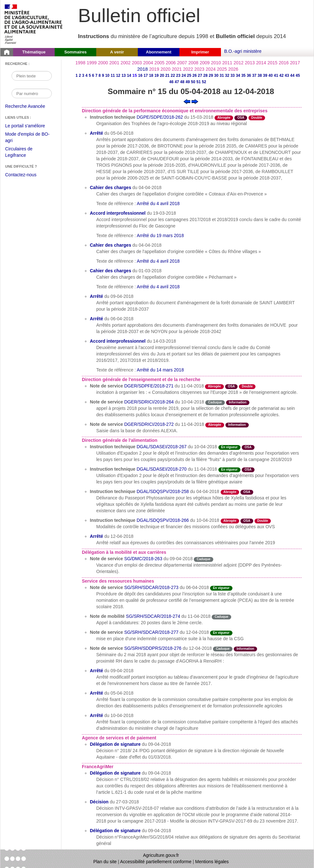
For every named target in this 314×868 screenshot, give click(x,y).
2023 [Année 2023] (199, 69)
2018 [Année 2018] (142, 69)
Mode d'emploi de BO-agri (27, 138)
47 (177, 82)
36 (249, 76)
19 (157, 76)
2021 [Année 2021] (177, 69)
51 (198, 82)
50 (193, 82)
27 (200, 76)
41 (276, 76)
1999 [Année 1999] (92, 63)
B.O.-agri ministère (243, 51)
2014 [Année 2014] (261, 63)
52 (204, 82)
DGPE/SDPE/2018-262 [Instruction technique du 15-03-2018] (160, 117)
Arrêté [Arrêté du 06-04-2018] (96, 319)
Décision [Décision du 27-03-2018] (99, 802)
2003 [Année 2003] (137, 63)
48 (182, 82)
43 (287, 76)
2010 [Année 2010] (216, 63)
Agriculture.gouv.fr (161, 855)
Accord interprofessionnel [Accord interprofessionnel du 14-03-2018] (118, 341)
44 (292, 76)
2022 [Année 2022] (188, 69)
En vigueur (230, 447)
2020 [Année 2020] (165, 69)
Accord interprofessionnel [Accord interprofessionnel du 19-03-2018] (118, 213)
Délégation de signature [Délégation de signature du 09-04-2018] (115, 744)
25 (189, 76)
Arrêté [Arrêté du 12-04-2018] (96, 536)
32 (227, 76)
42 (282, 76)
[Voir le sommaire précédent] (187, 101)
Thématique (34, 52)
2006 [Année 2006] (171, 63)
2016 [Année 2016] (284, 63)
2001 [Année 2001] (114, 63)
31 (222, 76)
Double (257, 118)
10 (107, 76)
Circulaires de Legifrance (24, 153)
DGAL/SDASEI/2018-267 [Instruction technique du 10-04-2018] (161, 447)
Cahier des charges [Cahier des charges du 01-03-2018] (110, 271)
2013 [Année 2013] (250, 63)
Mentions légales (212, 862)
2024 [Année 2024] (211, 69)
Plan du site (105, 862)
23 (178, 76)
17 (146, 76)
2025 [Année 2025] (222, 69)
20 (162, 76)
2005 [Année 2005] (159, 63)
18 (151, 76)
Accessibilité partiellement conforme (156, 862)
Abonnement (158, 52)
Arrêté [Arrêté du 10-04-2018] (96, 715)
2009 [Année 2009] (204, 63)
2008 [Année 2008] (193, 63)
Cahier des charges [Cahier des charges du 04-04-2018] (110, 187)
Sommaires (75, 52)
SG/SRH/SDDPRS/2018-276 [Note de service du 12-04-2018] (153, 648)
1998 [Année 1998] (80, 63)
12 (118, 76)
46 (171, 82)
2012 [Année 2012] (238, 63)
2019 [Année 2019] (154, 69)
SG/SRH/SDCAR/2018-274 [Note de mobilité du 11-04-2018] (153, 616)
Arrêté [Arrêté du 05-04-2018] (96, 133)
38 (260, 76)
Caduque (215, 402)
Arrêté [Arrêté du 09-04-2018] (96, 296)
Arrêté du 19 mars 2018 (160, 235)
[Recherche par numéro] (32, 93)
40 (271, 76)
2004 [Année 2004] (148, 63)
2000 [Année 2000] (103, 63)
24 (184, 76)
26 (195, 76)
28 (205, 76)
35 (243, 76)
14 (129, 76)
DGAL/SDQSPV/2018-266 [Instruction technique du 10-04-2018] (163, 520)
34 (238, 76)
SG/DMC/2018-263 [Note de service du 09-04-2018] (143, 559)
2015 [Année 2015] (272, 63)
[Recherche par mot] (32, 76)
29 (211, 76)
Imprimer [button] (200, 52)
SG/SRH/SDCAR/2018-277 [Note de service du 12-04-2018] (151, 632)
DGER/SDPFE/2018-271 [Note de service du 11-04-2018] (149, 386)
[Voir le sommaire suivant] (195, 101)
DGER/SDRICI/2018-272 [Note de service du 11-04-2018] (149, 424)
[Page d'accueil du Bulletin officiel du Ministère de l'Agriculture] (7, 52)
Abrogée (224, 118)
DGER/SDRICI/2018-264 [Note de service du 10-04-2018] (149, 402)
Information (238, 402)
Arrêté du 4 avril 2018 (158, 203)
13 (124, 76)
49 (188, 82)
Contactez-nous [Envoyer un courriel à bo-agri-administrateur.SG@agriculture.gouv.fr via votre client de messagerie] (21, 175)
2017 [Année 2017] (295, 63)
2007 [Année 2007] (182, 63)
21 (167, 76)
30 (216, 76)
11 (113, 76)
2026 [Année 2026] (233, 69)
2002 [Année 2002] (126, 63)
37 (254, 76)
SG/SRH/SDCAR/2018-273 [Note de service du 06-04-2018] (151, 587)
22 (173, 76)
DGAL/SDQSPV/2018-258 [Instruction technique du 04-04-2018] (163, 491)
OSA (241, 118)
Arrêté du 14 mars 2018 (160, 370)
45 (298, 76)
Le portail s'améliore (30, 126)
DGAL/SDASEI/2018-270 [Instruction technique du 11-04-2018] (161, 469)
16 (140, 76)
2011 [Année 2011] (227, 63)
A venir (117, 52)
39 (265, 76)
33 (233, 76)
